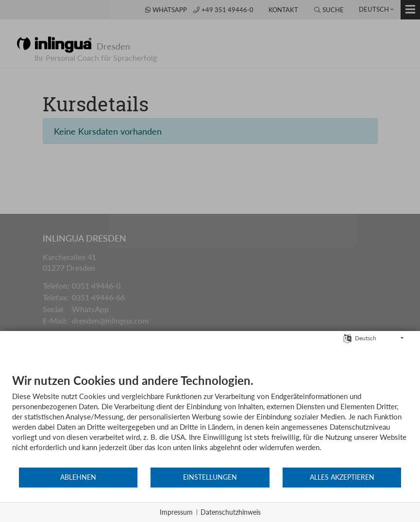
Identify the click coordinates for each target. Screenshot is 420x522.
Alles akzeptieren (342, 477)
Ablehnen (78, 477)
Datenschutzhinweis (231, 512)
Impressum (176, 512)
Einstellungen (210, 477)
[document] (210, 420)
